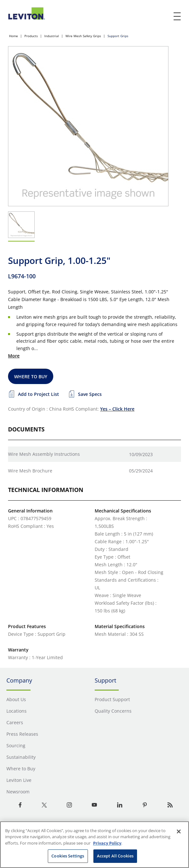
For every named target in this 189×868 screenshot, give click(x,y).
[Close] (179, 831)
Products (31, 36)
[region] (94, 845)
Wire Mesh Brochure (30, 471)
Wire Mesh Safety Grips (83, 36)
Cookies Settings (68, 856)
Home (13, 36)
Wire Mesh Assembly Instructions (44, 454)
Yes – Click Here (117, 409)
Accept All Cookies (115, 856)
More (14, 356)
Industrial (52, 36)
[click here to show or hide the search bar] (164, 17)
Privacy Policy (107, 843)
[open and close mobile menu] (177, 16)
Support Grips (118, 36)
